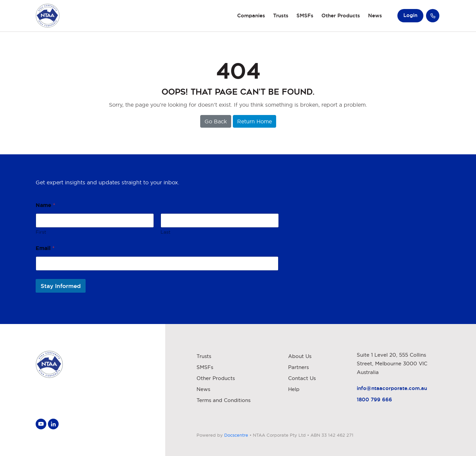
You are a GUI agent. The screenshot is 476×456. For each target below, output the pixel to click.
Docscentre (236, 435)
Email (45, 248)
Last (165, 232)
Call (433, 16)
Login (410, 15)
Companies (251, 15)
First (41, 232)
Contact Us (302, 378)
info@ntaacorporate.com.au (392, 388)
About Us (300, 356)
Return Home (254, 121)
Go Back (216, 121)
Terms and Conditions (224, 400)
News (375, 15)
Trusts (281, 15)
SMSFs (305, 15)
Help (294, 389)
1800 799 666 (374, 399)
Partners (298, 367)
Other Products (341, 15)
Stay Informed (61, 286)
